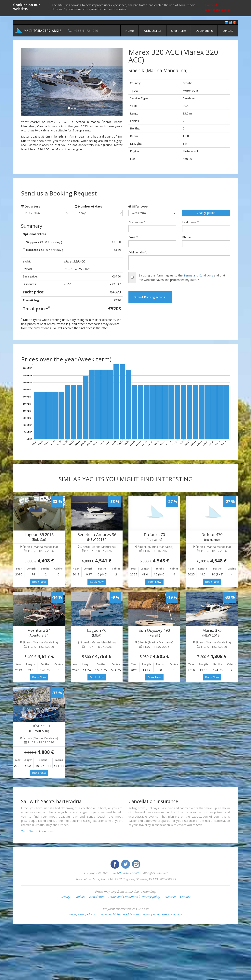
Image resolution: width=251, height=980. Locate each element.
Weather (170, 897)
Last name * (191, 222)
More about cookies (218, 10)
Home (130, 31)
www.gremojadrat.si (82, 914)
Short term (179, 31)
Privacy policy (151, 897)
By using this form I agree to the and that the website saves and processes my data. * (182, 277)
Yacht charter (152, 31)
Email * (133, 237)
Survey (66, 897)
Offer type (138, 206)
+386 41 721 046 (86, 31)
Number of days (89, 206)
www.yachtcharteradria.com (119, 914)
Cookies (80, 897)
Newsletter (96, 897)
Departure (31, 206)
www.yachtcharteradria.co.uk (163, 914)
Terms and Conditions (198, 275)
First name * (137, 222)
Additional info (138, 252)
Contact (228, 31)
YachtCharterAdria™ (126, 873)
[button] (29, 82)
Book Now (39, 582)
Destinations (204, 31)
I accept (211, 5)
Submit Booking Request (150, 297)
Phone (187, 237)
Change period (206, 213)
